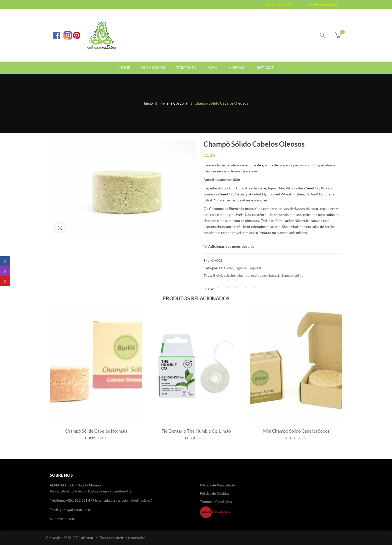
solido (299, 275)
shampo (287, 275)
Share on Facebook (218, 289)
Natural (273, 275)
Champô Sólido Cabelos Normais (96, 431)
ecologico (258, 275)
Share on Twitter (227, 289)
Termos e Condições (216, 502)
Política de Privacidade (217, 485)
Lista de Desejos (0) (322, 4)
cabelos (230, 275)
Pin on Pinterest (236, 289)
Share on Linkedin (245, 289)
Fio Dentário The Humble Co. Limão (196, 431)
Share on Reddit (254, 289)
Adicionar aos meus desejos (231, 246)
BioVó (229, 268)
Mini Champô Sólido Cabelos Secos (296, 431)
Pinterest (5, 281)
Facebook (5, 261)
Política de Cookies (215, 493)
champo (243, 275)
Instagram (5, 271)
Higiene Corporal (174, 103)
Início (148, 103)
